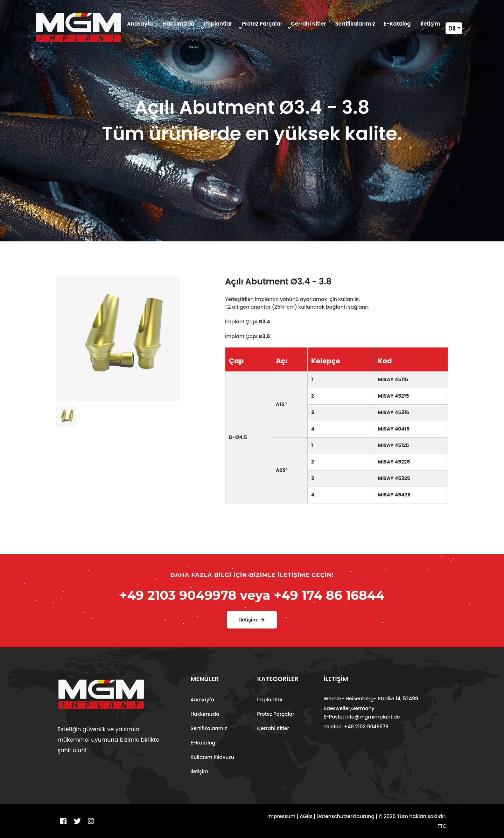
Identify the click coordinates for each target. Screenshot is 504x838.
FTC (442, 826)
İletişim (199, 771)
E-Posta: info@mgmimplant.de (362, 717)
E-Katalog (203, 743)
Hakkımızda (205, 714)
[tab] (66, 414)
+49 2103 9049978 (178, 595)
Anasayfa (202, 700)
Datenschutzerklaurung (346, 816)
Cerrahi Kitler (273, 728)
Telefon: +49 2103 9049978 (356, 727)
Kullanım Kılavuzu (212, 757)
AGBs (306, 816)
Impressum (281, 816)
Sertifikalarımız (209, 728)
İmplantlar (270, 700)
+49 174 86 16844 (329, 595)
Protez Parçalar (275, 714)
